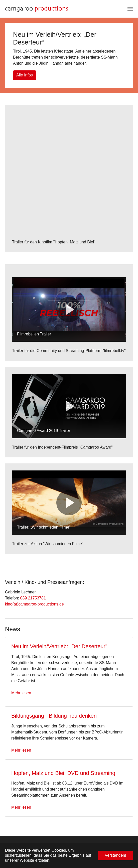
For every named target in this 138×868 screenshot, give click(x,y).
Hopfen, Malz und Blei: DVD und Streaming (63, 773)
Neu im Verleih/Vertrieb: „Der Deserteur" (59, 646)
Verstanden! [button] (115, 855)
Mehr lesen (21, 693)
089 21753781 (33, 598)
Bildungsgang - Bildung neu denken (54, 716)
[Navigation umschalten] (130, 9)
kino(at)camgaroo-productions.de (34, 604)
